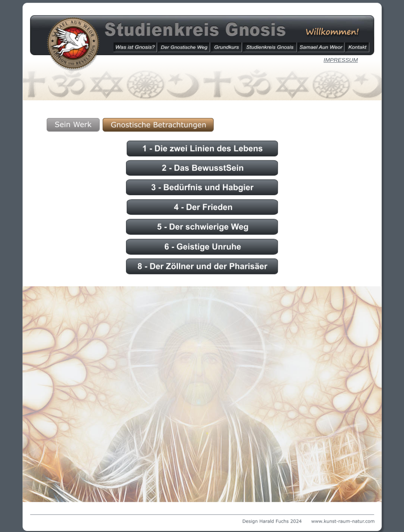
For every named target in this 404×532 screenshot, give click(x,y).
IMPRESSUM (341, 60)
